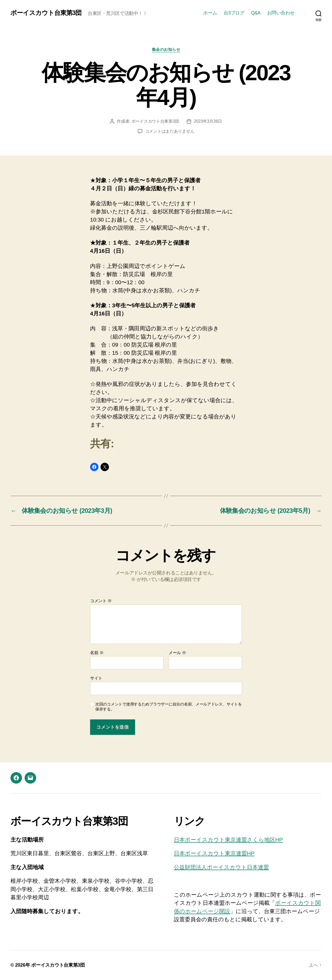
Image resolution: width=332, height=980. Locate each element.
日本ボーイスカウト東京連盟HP (214, 853)
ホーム (210, 13)
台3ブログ (234, 13)
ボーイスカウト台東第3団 (46, 13)
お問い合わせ (281, 13)
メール (177, 653)
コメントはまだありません (170, 131)
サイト (96, 678)
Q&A (256, 13)
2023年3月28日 (208, 121)
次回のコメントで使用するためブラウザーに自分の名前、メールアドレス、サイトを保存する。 (169, 707)
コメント (101, 601)
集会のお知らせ (166, 49)
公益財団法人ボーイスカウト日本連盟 (221, 867)
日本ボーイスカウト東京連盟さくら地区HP (228, 840)
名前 (97, 653)
